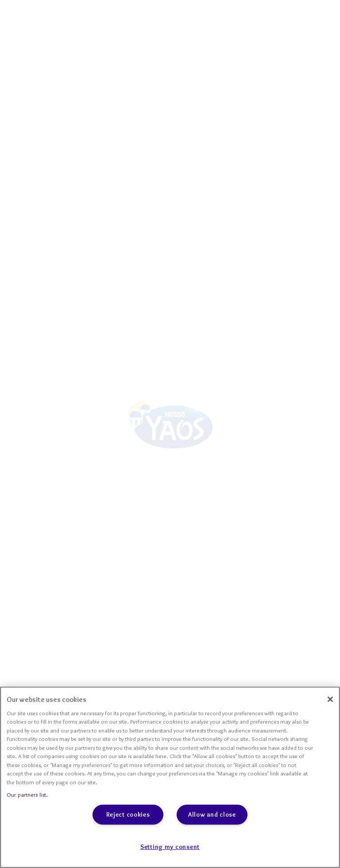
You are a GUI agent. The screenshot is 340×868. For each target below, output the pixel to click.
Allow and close (212, 814)
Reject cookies (128, 814)
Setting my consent (170, 847)
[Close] (330, 699)
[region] (170, 777)
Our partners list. (27, 794)
